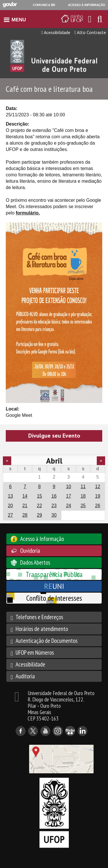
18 (83, 496)
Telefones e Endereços (39, 617)
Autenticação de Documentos (47, 641)
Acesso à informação (87, 5)
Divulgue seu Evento (54, 436)
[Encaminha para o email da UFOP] (90, 19)
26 (98, 506)
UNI (54, 586)
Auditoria (25, 676)
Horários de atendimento (42, 629)
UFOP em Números (35, 653)
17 (69, 496)
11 (83, 487)
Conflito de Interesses (54, 598)
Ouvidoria (30, 551)
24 (69, 506)
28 (25, 515)
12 (98, 487)
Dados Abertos (35, 562)
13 (10, 496)
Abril (54, 461)
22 (39, 506)
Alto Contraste (90, 32)
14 (25, 496)
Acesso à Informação (42, 539)
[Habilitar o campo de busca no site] (100, 21)
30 (54, 515)
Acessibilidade (56, 32)
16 (54, 496)
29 (39, 515)
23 (54, 506)
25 (83, 506)
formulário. (28, 213)
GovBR (10, 5)
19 (98, 496)
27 (10, 515)
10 (69, 487)
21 (25, 506)
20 (10, 506)
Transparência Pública (54, 574)
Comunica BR (44, 5)
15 (39, 496)
